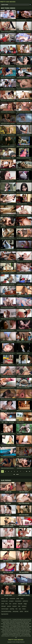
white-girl (3, 606)
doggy (25, 604)
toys (20, 609)
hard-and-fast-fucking (6, 611)
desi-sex (26, 611)
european (11, 601)
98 (27, 471)
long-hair (15, 606)
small (3, 604)
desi (10, 604)
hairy (7, 604)
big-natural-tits (5, 614)
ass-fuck (15, 604)
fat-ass (24, 609)
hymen (21, 611)
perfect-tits (25, 601)
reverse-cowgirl (5, 609)
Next (18, 474)
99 (30, 471)
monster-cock (4, 601)
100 (14, 474)
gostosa (9, 606)
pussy (22, 598)
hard (7, 598)
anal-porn (24, 606)
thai (16, 609)
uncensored (12, 598)
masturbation (18, 601)
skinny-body (15, 611)
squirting (12, 609)
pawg (18, 598)
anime (3, 598)
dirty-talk (20, 604)
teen (19, 606)
